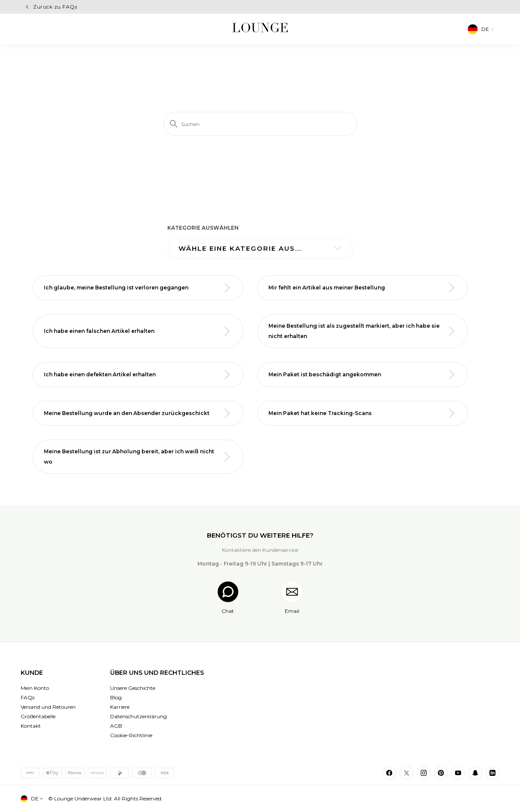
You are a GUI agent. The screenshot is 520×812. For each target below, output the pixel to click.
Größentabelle (38, 716)
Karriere (120, 707)
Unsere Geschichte (133, 688)
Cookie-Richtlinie (131, 735)
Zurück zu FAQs (55, 7)
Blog (116, 697)
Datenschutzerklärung (138, 716)
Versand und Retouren (48, 707)
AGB (116, 726)
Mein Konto (35, 688)
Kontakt (31, 726)
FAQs (28, 697)
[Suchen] (260, 124)
